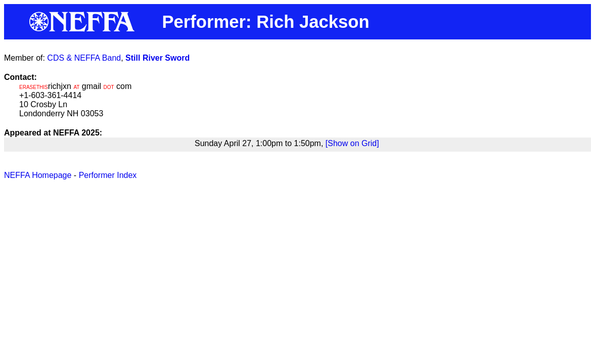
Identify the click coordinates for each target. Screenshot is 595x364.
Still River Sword (157, 58)
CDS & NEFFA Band (84, 58)
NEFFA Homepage (38, 175)
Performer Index (108, 175)
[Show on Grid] (352, 143)
